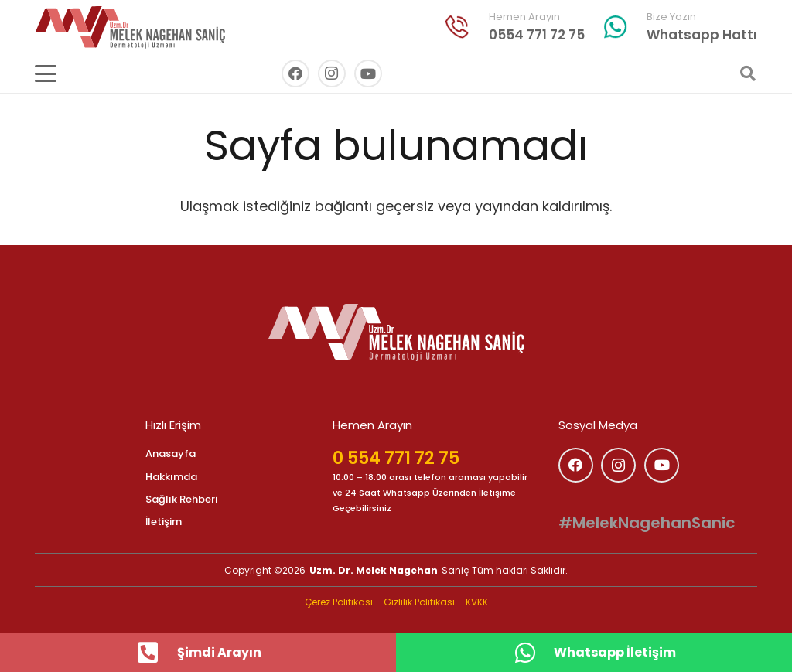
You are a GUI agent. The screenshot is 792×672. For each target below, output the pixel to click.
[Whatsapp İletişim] (533, 653)
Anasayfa (171, 454)
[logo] (396, 333)
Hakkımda (171, 477)
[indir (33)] (457, 27)
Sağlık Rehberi (181, 499)
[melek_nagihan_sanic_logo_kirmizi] (130, 27)
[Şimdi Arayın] (156, 653)
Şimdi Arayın (219, 652)
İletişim (164, 522)
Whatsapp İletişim (615, 652)
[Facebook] (295, 73)
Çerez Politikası (339, 602)
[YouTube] (368, 73)
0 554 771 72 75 (396, 458)
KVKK (477, 602)
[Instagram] (332, 73)
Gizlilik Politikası (419, 602)
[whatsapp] (616, 27)
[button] (46, 73)
